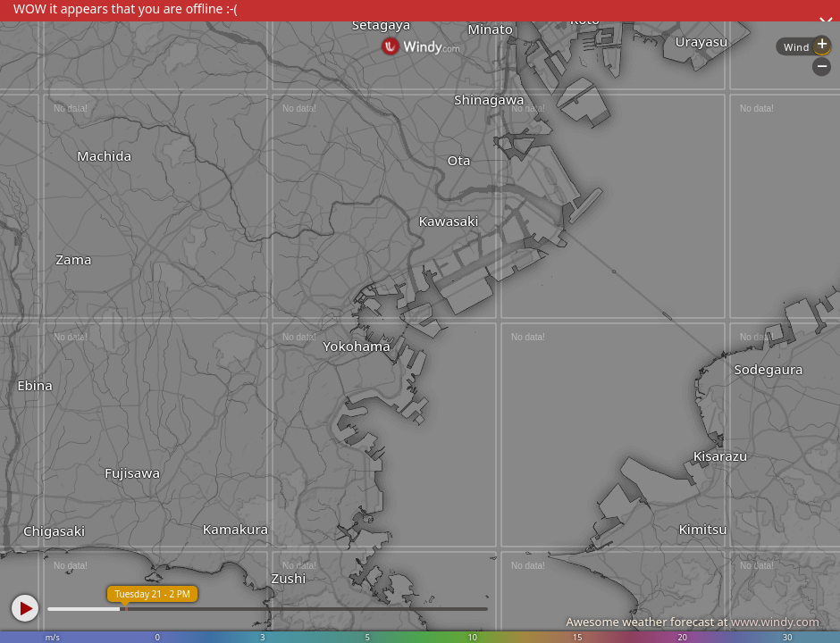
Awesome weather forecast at (693, 622)
